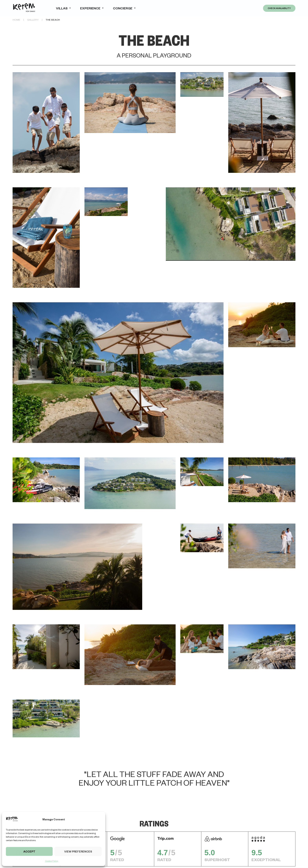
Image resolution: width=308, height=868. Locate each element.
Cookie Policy (52, 861)
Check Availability (279, 8)
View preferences (78, 851)
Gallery (33, 20)
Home (16, 20)
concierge (123, 8)
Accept (29, 851)
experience (90, 8)
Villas (62, 8)
